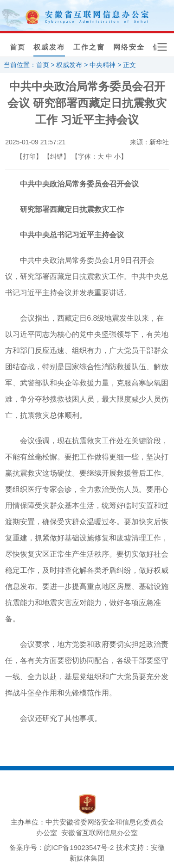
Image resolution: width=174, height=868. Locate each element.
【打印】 (29, 156)
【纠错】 (57, 156)
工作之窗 (89, 47)
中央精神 (103, 65)
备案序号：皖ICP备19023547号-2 (61, 847)
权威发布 (49, 47)
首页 (18, 47)
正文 (129, 65)
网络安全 (129, 47)
